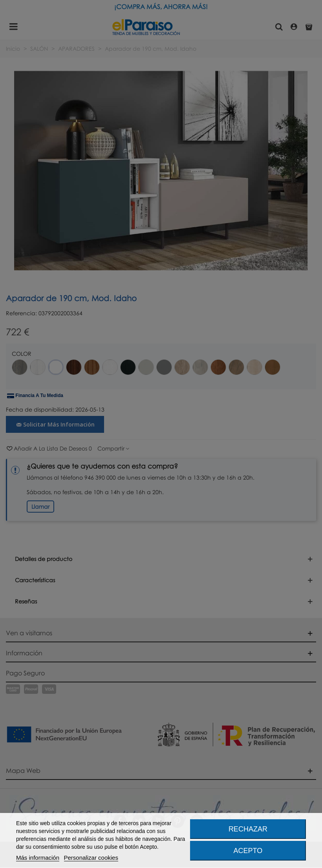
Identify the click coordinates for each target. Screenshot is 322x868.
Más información (38, 858)
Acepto (248, 851)
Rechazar (248, 829)
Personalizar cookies (91, 858)
